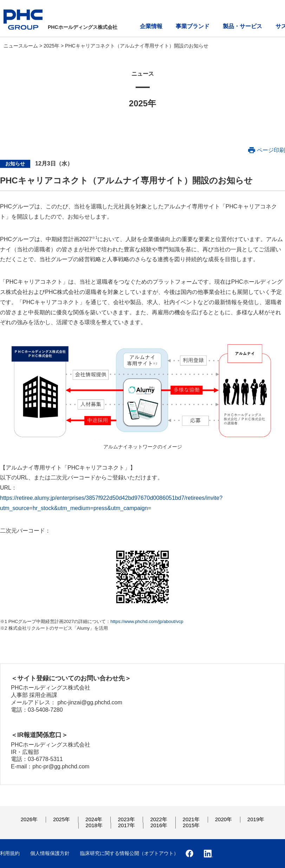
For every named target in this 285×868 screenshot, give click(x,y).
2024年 (94, 819)
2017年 (127, 825)
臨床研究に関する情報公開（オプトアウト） (129, 853)
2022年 (158, 819)
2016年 (159, 825)
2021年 (191, 819)
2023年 (126, 819)
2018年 (94, 825)
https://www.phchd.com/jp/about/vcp (147, 621)
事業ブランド (193, 26)
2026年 (29, 819)
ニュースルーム (21, 46)
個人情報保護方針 (50, 853)
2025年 (52, 46)
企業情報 (151, 26)
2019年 (256, 819)
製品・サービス (242, 26)
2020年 (224, 819)
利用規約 (10, 853)
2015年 (191, 825)
